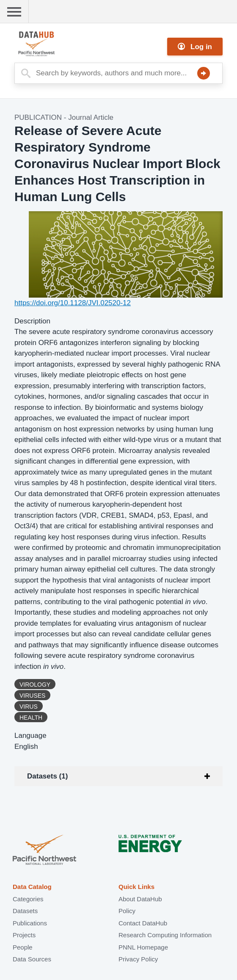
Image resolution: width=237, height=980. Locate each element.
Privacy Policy (138, 959)
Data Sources (32, 959)
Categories (28, 899)
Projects (24, 935)
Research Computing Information (165, 935)
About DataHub (140, 899)
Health (31, 718)
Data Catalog (32, 887)
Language (30, 736)
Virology (35, 685)
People (23, 947)
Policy (127, 911)
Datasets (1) (47, 776)
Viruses (32, 696)
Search (204, 73)
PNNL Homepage (143, 947)
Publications (30, 923)
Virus (29, 707)
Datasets (25, 911)
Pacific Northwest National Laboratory (44, 851)
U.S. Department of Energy (150, 851)
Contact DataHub (143, 923)
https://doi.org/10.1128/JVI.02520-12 (73, 303)
